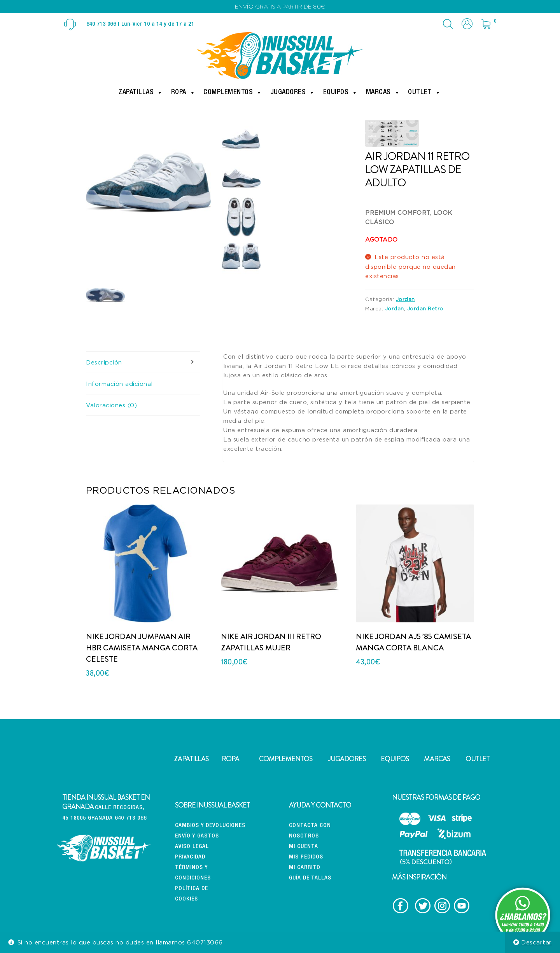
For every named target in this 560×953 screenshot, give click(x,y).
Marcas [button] (383, 93)
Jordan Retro (425, 308)
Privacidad (190, 857)
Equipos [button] (341, 93)
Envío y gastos (197, 836)
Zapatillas (141, 93)
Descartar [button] (536, 942)
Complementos (233, 93)
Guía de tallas (310, 878)
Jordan (405, 299)
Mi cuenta (304, 847)
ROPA (230, 759)
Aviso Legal (192, 847)
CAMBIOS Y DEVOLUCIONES (210, 826)
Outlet (425, 93)
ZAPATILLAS (191, 759)
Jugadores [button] (293, 93)
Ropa (184, 93)
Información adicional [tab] (119, 384)
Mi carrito (305, 868)
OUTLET (478, 759)
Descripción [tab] (104, 362)
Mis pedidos (306, 857)
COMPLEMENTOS (286, 759)
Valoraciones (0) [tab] (111, 405)
